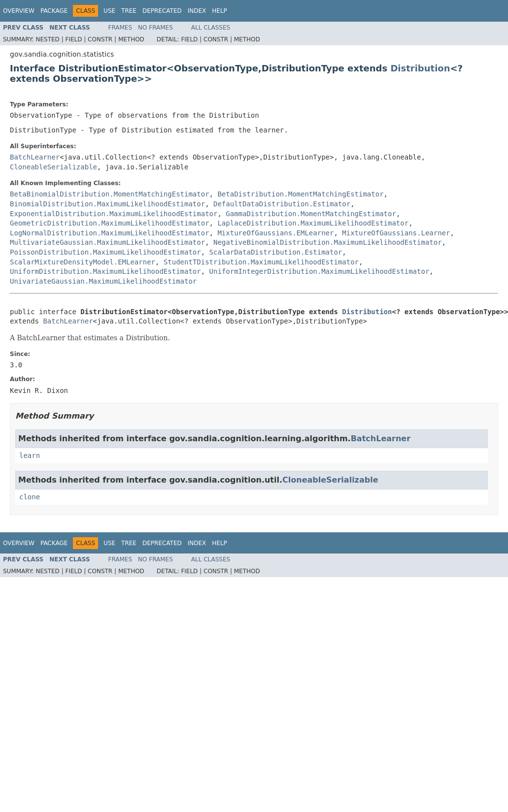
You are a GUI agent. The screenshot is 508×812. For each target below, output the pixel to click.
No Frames (155, 28)
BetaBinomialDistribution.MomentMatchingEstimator (110, 194)
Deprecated (162, 11)
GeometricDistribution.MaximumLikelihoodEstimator (110, 223)
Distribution (420, 68)
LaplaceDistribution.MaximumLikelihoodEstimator (313, 223)
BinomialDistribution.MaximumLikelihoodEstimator (107, 204)
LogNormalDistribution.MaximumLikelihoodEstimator (110, 233)
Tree (129, 11)
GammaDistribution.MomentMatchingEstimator (311, 214)
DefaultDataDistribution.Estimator (282, 204)
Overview (19, 11)
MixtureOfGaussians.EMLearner (275, 233)
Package (54, 11)
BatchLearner (35, 157)
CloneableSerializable (53, 167)
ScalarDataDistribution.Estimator (276, 252)
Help (220, 11)
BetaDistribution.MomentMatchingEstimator (300, 194)
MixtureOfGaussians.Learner (396, 233)
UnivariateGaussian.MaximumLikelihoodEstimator (103, 281)
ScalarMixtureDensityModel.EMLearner (83, 262)
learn (30, 455)
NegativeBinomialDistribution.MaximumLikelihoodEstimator (328, 242)
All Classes (211, 28)
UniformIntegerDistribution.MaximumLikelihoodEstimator (320, 271)
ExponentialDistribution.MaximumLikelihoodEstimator (114, 214)
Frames (120, 28)
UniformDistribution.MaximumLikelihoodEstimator (105, 271)
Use (109, 11)
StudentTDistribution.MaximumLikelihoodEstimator (261, 262)
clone (30, 497)
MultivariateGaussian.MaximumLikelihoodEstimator (107, 242)
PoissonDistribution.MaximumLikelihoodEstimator (105, 252)
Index (197, 11)
